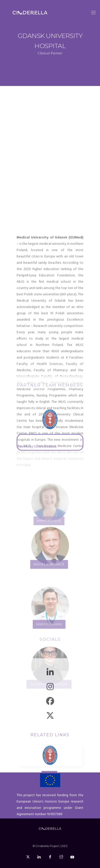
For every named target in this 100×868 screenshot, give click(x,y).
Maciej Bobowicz (49, 619)
